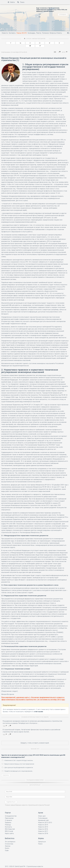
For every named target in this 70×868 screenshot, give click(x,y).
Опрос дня (42, 813)
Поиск (21, 2)
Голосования (43, 815)
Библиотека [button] (10, 835)
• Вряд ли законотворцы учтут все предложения (18, 761)
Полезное (45, 33)
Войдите (24, 740)
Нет (39, 14)
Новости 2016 (43, 826)
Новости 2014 (43, 821)
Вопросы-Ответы (56, 33)
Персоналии (9, 815)
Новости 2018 (43, 830)
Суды (7, 847)
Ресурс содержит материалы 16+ (17, 866)
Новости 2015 (43, 824)
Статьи (29, 39)
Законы (8, 843)
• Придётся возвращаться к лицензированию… (17, 768)
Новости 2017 (43, 828)
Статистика (9, 841)
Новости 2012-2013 (45, 819)
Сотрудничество (11, 813)
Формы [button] (41, 835)
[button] (68, 33)
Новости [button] (5, 33)
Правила (8, 819)
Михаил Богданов (39, 39)
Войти (11, 2)
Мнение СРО (35, 746)
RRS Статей (9, 828)
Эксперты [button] (12, 33)
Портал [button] (8, 809)
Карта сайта (9, 830)
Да (39, 17)
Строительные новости (35, 863)
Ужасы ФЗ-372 (22, 33)
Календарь (32, 33)
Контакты (8, 824)
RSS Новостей (10, 826)
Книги (7, 845)
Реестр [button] (39, 33)
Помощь (8, 821)
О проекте (8, 817)
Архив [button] (41, 809)
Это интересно (10, 838)
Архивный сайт (44, 817)
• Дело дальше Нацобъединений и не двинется (17, 764)
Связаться (42, 838)
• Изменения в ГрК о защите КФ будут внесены (17, 757)
